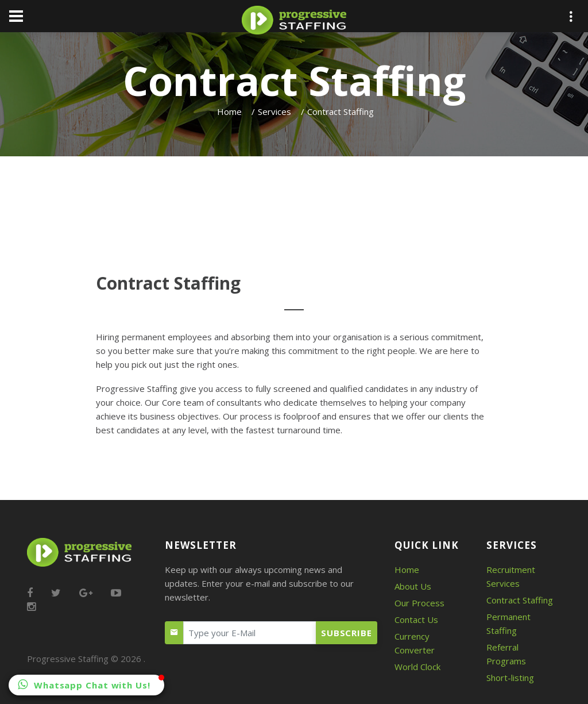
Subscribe (347, 633)
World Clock (417, 667)
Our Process (419, 603)
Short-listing (510, 678)
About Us (413, 586)
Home (229, 111)
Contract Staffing (520, 600)
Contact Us (416, 620)
